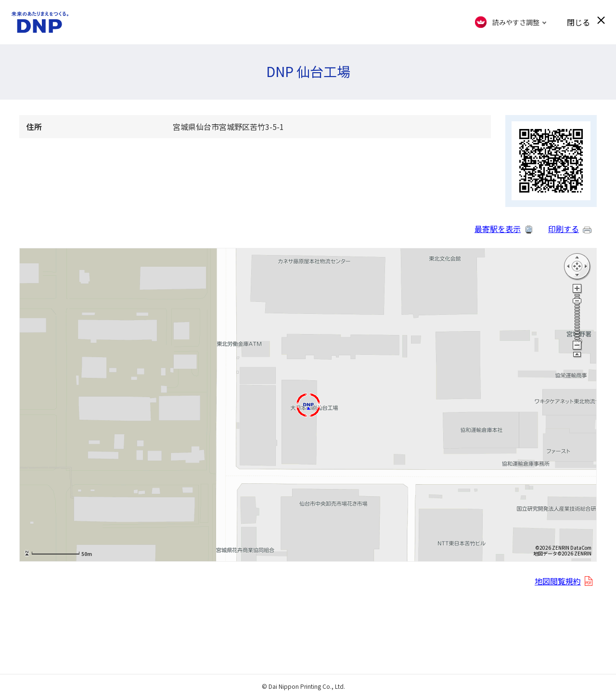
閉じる (578, 22)
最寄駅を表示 (498, 229)
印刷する (564, 229)
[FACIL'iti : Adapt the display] (511, 22)
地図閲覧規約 (558, 581)
